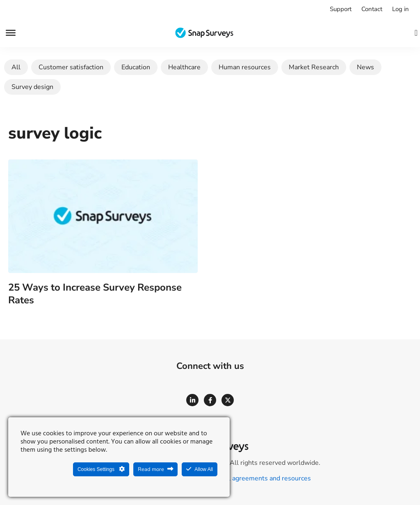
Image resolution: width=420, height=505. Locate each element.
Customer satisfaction (71, 67)
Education (136, 67)
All (16, 67)
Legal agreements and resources (262, 478)
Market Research (314, 67)
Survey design (32, 87)
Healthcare (184, 67)
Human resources (245, 67)
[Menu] (11, 33)
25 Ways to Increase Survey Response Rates (95, 294)
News (365, 67)
